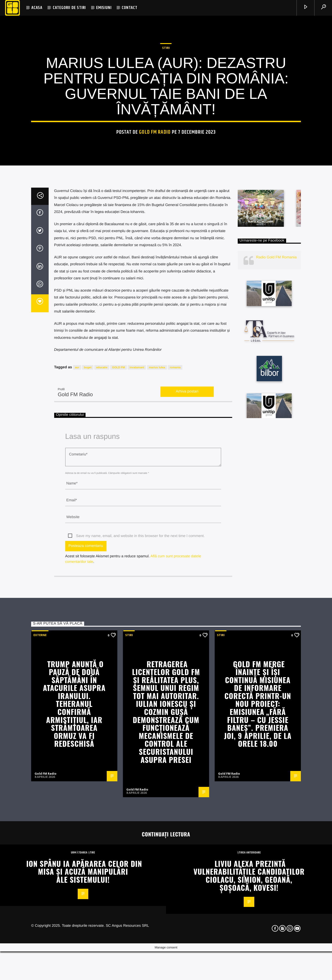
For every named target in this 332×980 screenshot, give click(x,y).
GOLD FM (118, 546)
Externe (40, 814)
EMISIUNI (104, 8)
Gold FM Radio (155, 214)
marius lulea (157, 546)
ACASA (37, 8)
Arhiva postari (187, 570)
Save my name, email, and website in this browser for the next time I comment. (140, 715)
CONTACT (130, 8)
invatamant (137, 546)
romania (175, 546)
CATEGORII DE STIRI (69, 8)
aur (77, 546)
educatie (102, 546)
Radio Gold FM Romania (276, 436)
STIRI (166, 130)
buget (88, 546)
